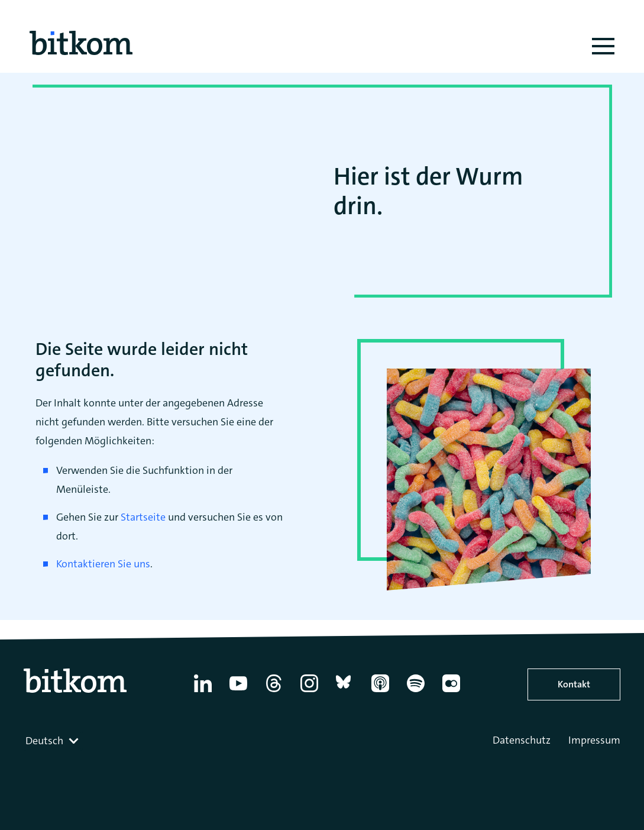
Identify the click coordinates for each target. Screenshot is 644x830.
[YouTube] (238, 692)
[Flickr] (451, 692)
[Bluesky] (345, 692)
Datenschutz (522, 740)
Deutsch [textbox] (44, 741)
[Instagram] (309, 692)
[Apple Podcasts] (380, 692)
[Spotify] (416, 692)
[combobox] (53, 741)
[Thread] (274, 692)
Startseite (143, 517)
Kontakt (574, 684)
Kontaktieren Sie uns (103, 564)
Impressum (594, 740)
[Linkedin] (203, 692)
